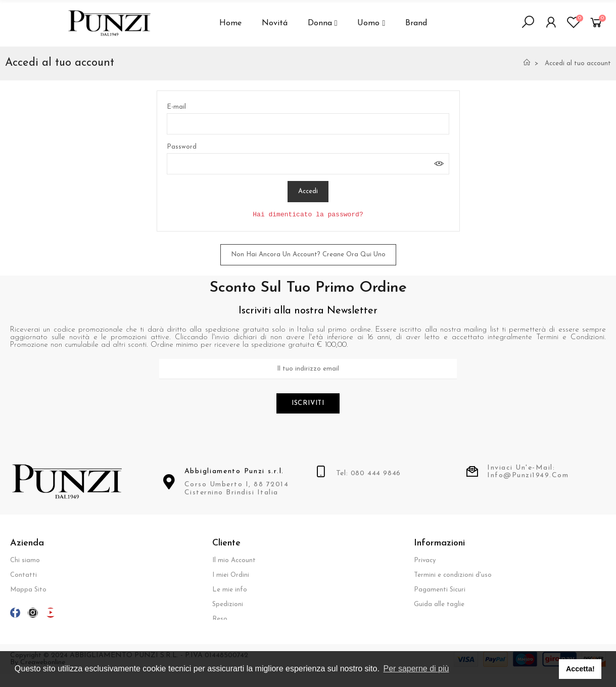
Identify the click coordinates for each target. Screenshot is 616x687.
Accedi (308, 191)
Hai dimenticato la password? (308, 215)
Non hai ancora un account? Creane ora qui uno (308, 255)
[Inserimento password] (308, 164)
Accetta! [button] (580, 669)
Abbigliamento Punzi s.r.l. (234, 472)
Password (182, 147)
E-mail (176, 107)
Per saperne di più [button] (416, 669)
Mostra (439, 164)
